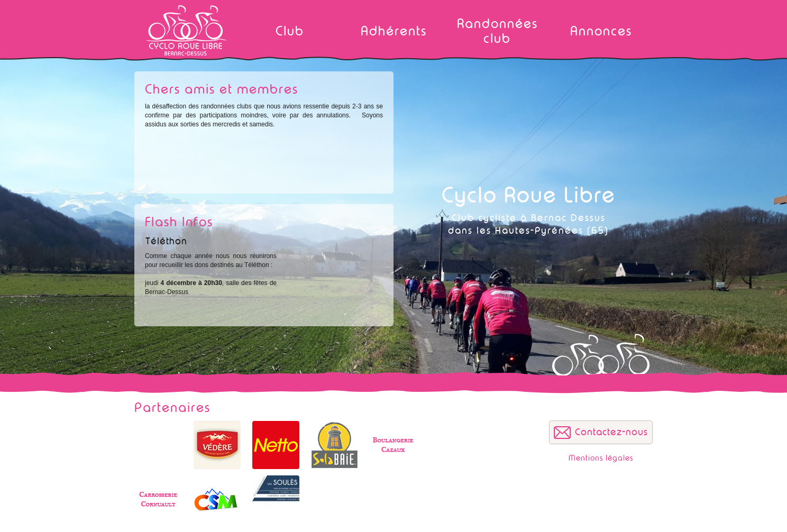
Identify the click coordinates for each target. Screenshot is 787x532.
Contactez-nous (611, 432)
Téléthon (166, 241)
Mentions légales (601, 458)
